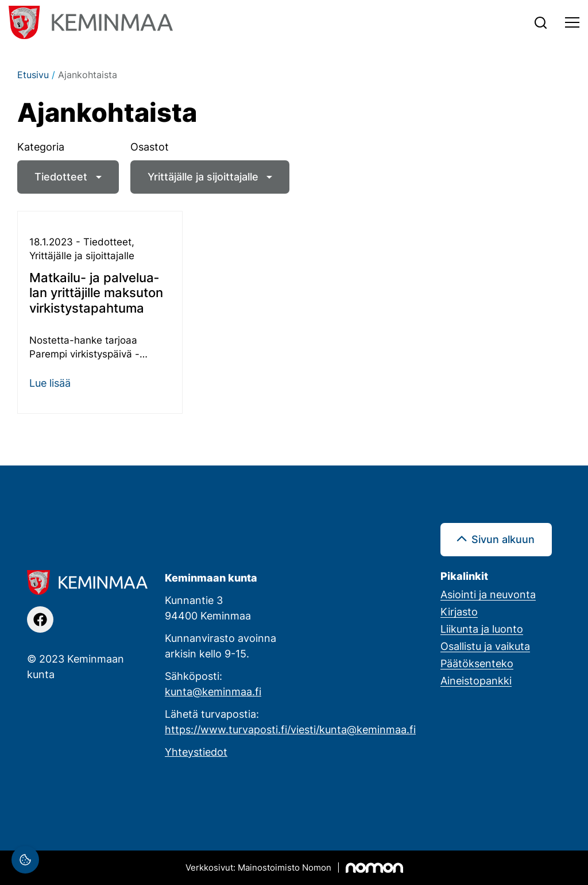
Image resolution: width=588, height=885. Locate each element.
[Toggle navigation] (572, 22)
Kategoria (41, 147)
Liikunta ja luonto (482, 629)
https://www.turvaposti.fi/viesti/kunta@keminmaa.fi (290, 729)
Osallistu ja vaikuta (485, 646)
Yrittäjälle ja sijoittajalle (203, 176)
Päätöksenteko (477, 663)
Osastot (150, 147)
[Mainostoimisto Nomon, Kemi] (294, 868)
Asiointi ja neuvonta (488, 594)
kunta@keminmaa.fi (213, 691)
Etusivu (33, 75)
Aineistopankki (476, 680)
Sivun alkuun (503, 539)
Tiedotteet (61, 176)
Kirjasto (459, 611)
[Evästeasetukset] (25, 860)
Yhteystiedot (196, 752)
